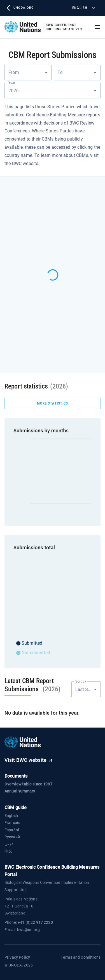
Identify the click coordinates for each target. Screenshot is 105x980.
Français (12, 823)
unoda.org (20, 8)
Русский (12, 837)
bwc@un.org (28, 930)
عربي (9, 844)
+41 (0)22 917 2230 (35, 922)
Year (12, 83)
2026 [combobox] (14, 91)
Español (12, 830)
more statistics (53, 404)
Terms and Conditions (81, 957)
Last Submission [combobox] (88, 689)
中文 (8, 851)
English (83, 8)
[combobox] (28, 73)
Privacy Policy (17, 957)
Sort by (81, 681)
